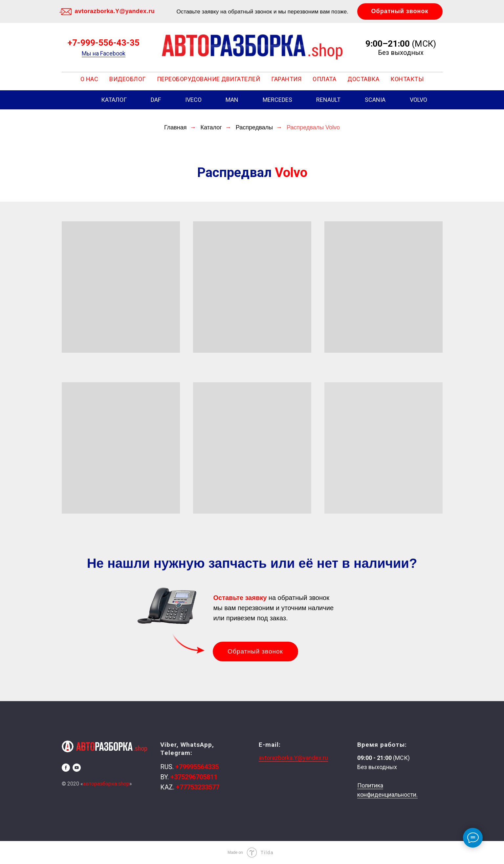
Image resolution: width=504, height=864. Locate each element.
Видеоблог (128, 79)
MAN (232, 100)
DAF (156, 100)
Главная (175, 127)
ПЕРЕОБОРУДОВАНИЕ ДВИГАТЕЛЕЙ (209, 79)
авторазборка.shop (106, 784)
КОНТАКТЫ (407, 79)
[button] (400, 11)
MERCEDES (277, 100)
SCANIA (375, 100)
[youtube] (77, 768)
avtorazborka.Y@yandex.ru (115, 11)
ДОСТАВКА (363, 79)
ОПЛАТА (324, 79)
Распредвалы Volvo (313, 127)
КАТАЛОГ (114, 100)
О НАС (89, 79)
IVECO (193, 100)
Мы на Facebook (104, 53)
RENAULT (328, 100)
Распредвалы (254, 127)
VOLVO (418, 100)
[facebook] (66, 768)
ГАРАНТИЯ (286, 79)
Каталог (211, 127)
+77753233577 (198, 787)
